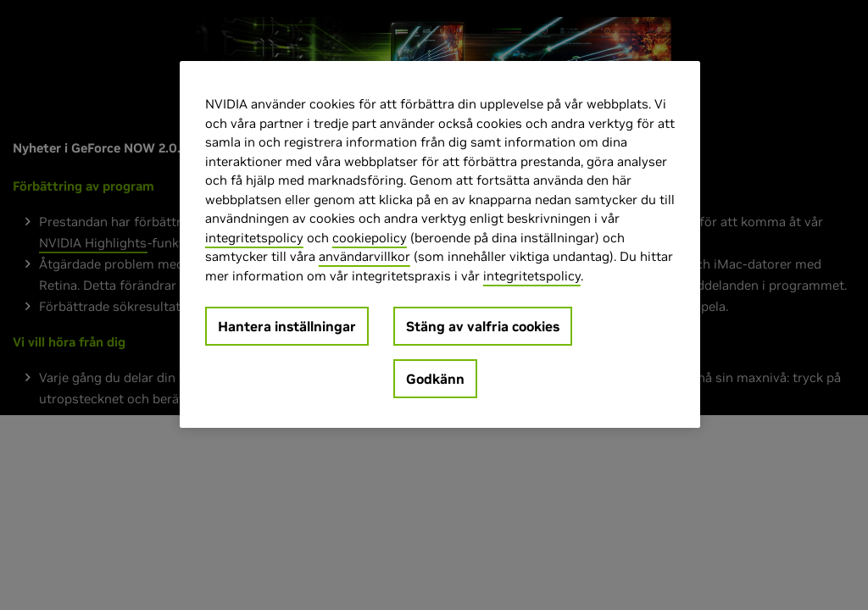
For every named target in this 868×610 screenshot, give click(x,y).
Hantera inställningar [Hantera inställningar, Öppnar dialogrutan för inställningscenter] (287, 326)
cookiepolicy (370, 238)
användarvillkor (364, 256)
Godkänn (435, 379)
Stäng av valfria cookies (483, 326)
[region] (440, 244)
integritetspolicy (254, 238)
